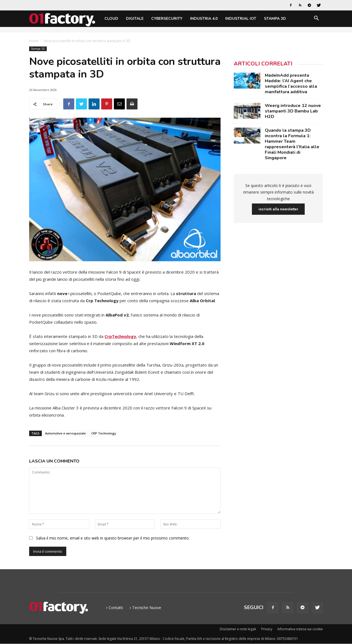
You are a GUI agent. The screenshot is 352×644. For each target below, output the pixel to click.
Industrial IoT (241, 19)
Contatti (116, 608)
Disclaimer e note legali (238, 629)
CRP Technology (104, 433)
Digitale (135, 19)
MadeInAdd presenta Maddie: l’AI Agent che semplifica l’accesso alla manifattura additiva (291, 84)
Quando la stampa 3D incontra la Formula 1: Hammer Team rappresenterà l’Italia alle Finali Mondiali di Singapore (292, 144)
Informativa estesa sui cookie (300, 629)
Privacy (267, 629)
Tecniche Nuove (147, 608)
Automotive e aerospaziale (65, 433)
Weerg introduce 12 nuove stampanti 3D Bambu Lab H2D (293, 111)
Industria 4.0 (204, 19)
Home (34, 41)
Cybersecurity (167, 19)
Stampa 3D (275, 19)
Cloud (111, 19)
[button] (316, 19)
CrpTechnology (120, 336)
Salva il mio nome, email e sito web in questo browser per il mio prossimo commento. (113, 538)
